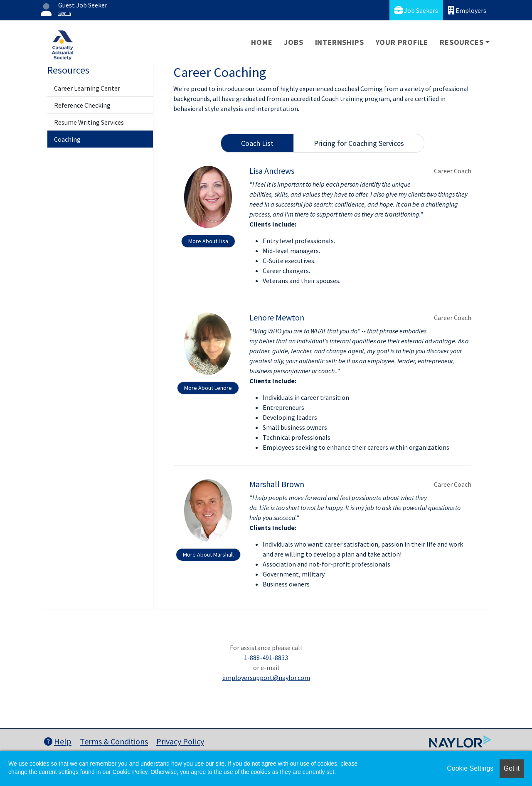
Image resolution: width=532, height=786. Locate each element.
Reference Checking (82, 105)
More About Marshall (208, 554)
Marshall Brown (277, 484)
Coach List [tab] (257, 143)
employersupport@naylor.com (266, 678)
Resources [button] (462, 42)
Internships (340, 42)
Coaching (67, 139)
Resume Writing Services (89, 122)
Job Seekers (416, 10)
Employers (467, 10)
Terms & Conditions (114, 741)
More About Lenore (208, 388)
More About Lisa (208, 241)
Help (58, 741)
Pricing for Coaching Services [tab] (359, 143)
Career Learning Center (87, 88)
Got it (512, 768)
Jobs (293, 42)
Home (262, 42)
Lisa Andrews (272, 171)
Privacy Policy (180, 741)
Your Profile (402, 42)
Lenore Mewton (277, 317)
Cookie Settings (470, 768)
